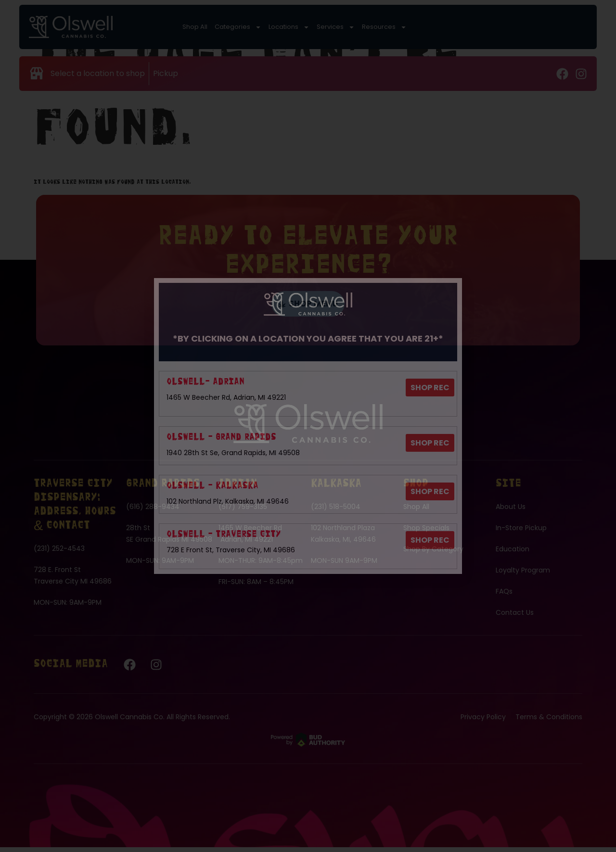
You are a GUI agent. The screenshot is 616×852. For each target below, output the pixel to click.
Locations (272, 27)
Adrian (238, 489)
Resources (346, 27)
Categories (232, 27)
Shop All (195, 27)
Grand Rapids (163, 489)
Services (308, 27)
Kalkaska (336, 489)
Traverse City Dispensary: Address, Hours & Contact (75, 510)
